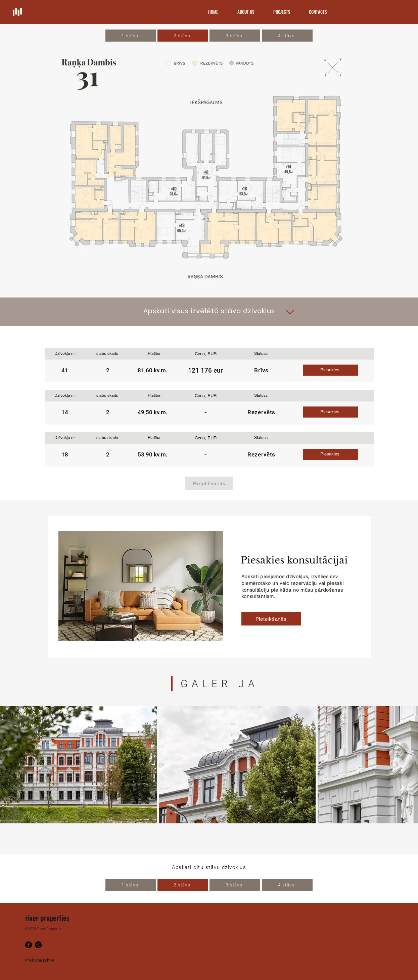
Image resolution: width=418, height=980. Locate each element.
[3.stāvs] (235, 36)
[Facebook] (29, 945)
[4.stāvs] (287, 36)
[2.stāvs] (183, 36)
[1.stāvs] (131, 36)
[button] (331, 370)
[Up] (290, 312)
